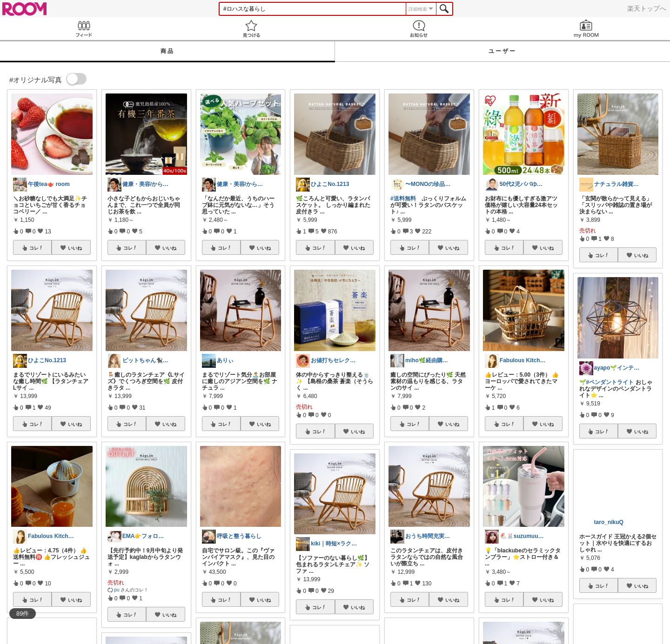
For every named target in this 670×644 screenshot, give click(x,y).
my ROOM (586, 29)
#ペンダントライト (610, 382)
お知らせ (419, 29)
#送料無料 (403, 199)
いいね (75, 248)
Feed (84, 29)
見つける (251, 29)
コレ (36, 248)
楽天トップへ (647, 8)
